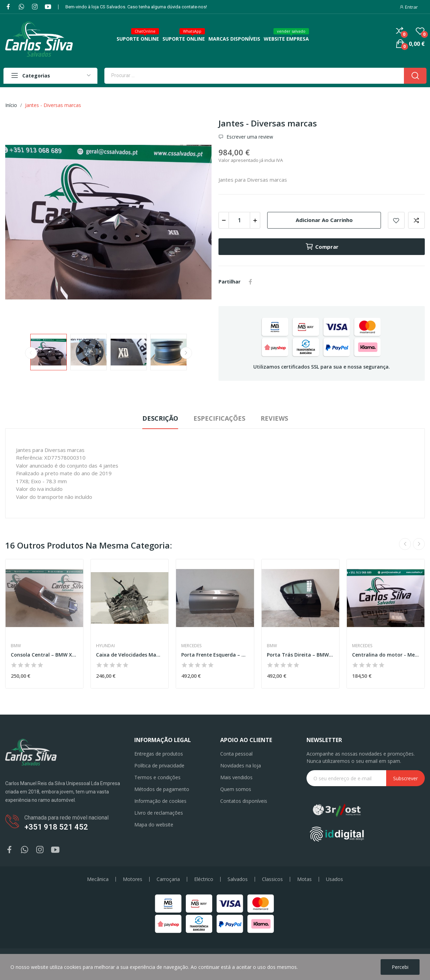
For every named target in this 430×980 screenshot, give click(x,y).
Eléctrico (204, 879)
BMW (16, 646)
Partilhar (250, 282)
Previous (31, 353)
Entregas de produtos (159, 754)
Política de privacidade (159, 765)
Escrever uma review (249, 137)
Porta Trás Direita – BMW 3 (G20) (300, 655)
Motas (304, 879)
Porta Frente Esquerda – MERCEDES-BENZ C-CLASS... (215, 655)
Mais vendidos (236, 777)
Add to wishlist (396, 220)
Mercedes (191, 646)
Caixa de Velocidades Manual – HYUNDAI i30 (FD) (130, 655)
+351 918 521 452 (56, 827)
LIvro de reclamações (159, 813)
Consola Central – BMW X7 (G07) (44, 655)
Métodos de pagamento (162, 789)
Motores (133, 879)
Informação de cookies (160, 801)
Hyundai (105, 646)
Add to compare (416, 220)
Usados (335, 879)
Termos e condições (157, 777)
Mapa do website (154, 825)
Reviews (274, 418)
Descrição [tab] (160, 418)
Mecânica (98, 879)
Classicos (272, 879)
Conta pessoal (236, 754)
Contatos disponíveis (244, 801)
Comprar (322, 247)
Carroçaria (168, 879)
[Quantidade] (239, 220)
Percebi (400, 967)
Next (186, 353)
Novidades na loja (241, 765)
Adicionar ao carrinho (324, 220)
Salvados (238, 879)
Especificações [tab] (219, 418)
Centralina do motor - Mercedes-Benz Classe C (386, 655)
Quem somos (236, 789)
